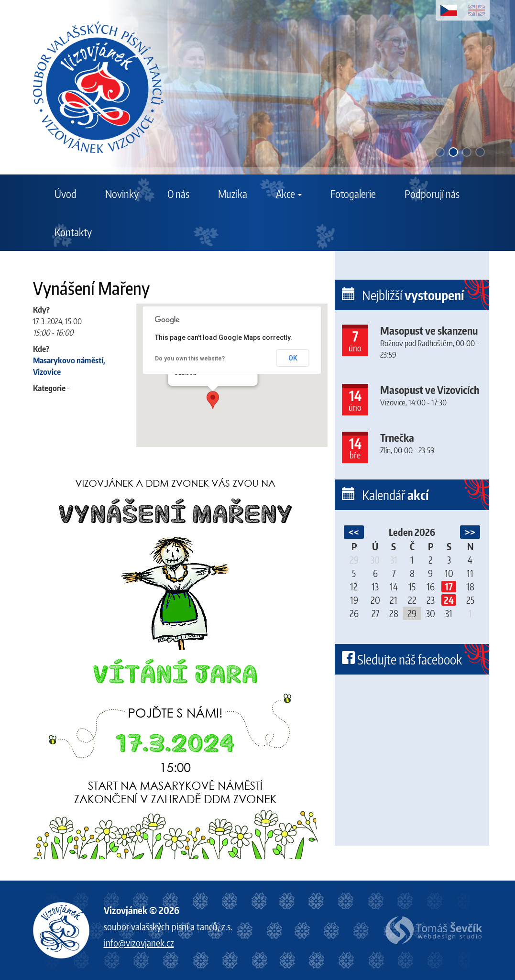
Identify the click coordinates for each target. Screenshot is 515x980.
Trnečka (397, 437)
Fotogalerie (353, 194)
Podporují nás (432, 194)
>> (470, 532)
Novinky (122, 194)
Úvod (66, 194)
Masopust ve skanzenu (429, 330)
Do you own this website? (190, 359)
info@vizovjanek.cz (139, 942)
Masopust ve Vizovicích (430, 390)
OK (293, 358)
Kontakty (73, 232)
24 (449, 600)
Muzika (233, 194)
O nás (178, 194)
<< (354, 532)
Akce (289, 194)
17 (449, 587)
